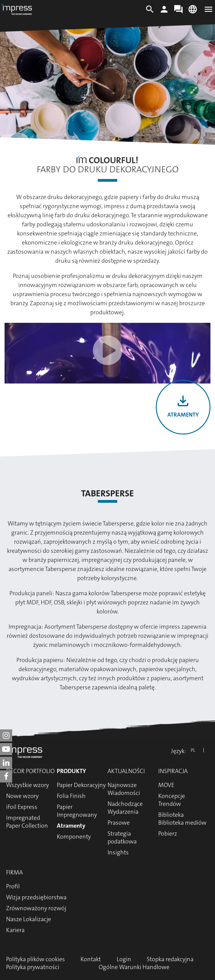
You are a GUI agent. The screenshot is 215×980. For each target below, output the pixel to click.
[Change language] (193, 12)
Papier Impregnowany (77, 811)
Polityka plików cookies (36, 959)
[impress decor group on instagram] (6, 735)
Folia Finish (71, 796)
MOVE (166, 785)
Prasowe (119, 823)
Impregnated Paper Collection (27, 822)
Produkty (71, 771)
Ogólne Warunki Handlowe (134, 967)
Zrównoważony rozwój (36, 908)
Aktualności (126, 771)
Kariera (15, 930)
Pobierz (168, 833)
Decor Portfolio (30, 771)
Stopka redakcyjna (170, 959)
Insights (118, 852)
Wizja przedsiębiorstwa (36, 897)
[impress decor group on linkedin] (6, 763)
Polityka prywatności (33, 967)
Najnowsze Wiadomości (124, 789)
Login (124, 959)
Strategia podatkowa (122, 837)
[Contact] (178, 12)
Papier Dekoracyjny (81, 785)
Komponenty (74, 836)
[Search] (150, 12)
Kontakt (91, 959)
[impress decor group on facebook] (6, 776)
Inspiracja (173, 771)
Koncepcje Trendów (172, 800)
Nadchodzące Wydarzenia (125, 808)
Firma (14, 872)
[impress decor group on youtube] (6, 749)
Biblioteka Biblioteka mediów (182, 819)
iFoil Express (22, 807)
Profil (13, 886)
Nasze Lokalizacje (29, 919)
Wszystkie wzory (27, 785)
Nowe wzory (22, 796)
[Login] (164, 12)
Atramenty (183, 415)
